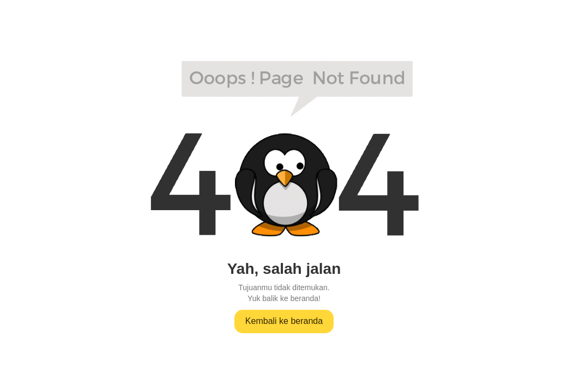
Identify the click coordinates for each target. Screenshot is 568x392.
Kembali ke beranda (284, 321)
